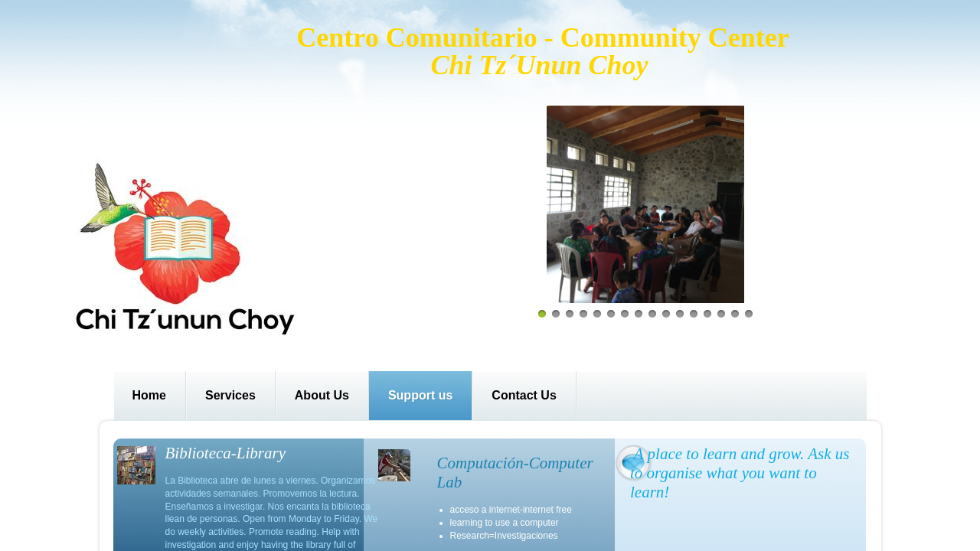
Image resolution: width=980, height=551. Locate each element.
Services (230, 395)
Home (149, 395)
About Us (322, 395)
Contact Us (524, 395)
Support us (420, 395)
